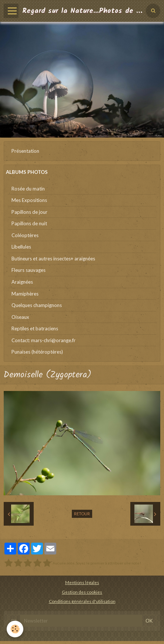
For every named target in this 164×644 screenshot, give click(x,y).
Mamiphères (25, 294)
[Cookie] (15, 629)
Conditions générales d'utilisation (82, 601)
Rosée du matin (28, 189)
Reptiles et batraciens (35, 328)
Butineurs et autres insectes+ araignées (53, 259)
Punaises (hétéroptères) (37, 352)
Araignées (22, 282)
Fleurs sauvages (29, 270)
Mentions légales (82, 582)
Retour (82, 514)
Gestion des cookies (82, 592)
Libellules (21, 247)
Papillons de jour (29, 212)
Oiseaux (20, 317)
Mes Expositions (29, 200)
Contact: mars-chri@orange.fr (43, 340)
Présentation (25, 151)
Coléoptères (25, 235)
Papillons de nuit (29, 223)
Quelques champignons (37, 305)
